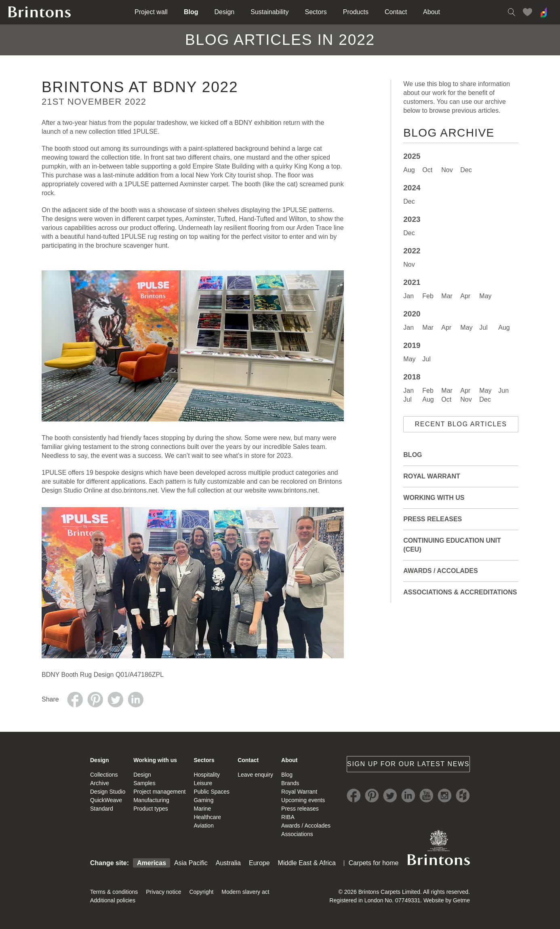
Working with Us (434, 498)
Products (356, 12)
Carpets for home (374, 863)
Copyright (201, 892)
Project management (159, 792)
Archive (100, 783)
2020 (412, 314)
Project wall (151, 12)
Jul (483, 328)
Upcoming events (303, 800)
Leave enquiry (255, 775)
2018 (412, 377)
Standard (102, 809)
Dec (466, 170)
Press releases (433, 519)
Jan (408, 296)
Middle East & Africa (307, 863)
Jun (503, 391)
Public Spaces (212, 792)
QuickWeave (106, 800)
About (432, 12)
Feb (428, 296)
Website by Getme (447, 900)
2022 (412, 251)
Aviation (204, 826)
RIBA (288, 817)
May (485, 296)
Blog (191, 12)
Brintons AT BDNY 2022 (140, 87)
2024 (412, 188)
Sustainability (269, 12)
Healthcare (207, 817)
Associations (297, 834)
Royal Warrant (432, 476)
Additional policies (113, 900)
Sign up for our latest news (408, 764)
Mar (447, 296)
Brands (290, 783)
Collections (104, 775)
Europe (259, 863)
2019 (412, 345)
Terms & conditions (114, 892)
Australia (228, 863)
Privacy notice (163, 892)
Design (224, 12)
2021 (412, 282)
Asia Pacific (191, 863)
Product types (151, 809)
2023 (412, 219)
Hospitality (207, 775)
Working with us (155, 760)
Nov (447, 170)
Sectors (316, 12)
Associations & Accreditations (460, 592)
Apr (465, 296)
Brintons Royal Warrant (438, 847)
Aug (409, 170)
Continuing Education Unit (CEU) (452, 545)
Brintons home (40, 12)
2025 (412, 156)
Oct (427, 170)
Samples (144, 783)
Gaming (203, 800)
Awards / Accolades (440, 571)
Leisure (203, 783)
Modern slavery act (245, 892)
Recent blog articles (461, 424)
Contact (396, 12)
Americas (152, 863)
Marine (202, 809)
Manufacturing (151, 800)
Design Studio (108, 792)
